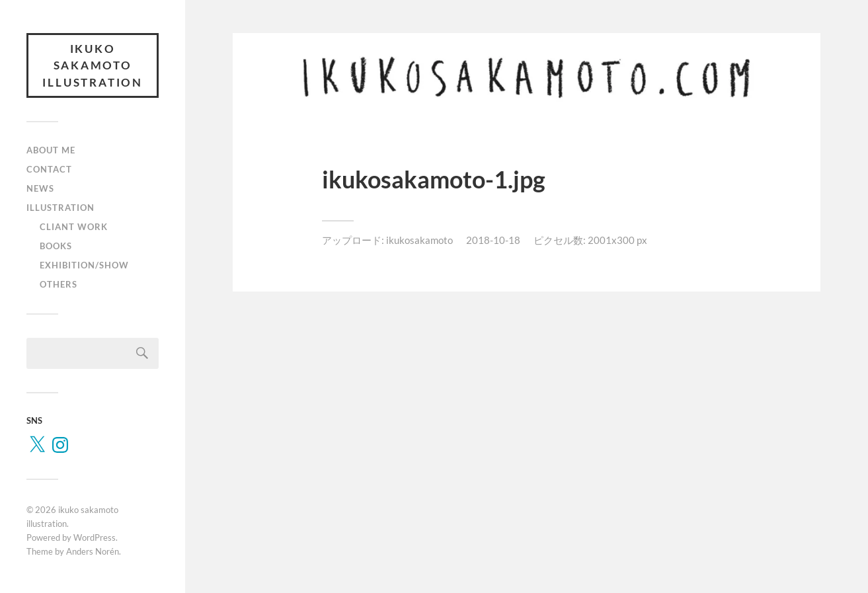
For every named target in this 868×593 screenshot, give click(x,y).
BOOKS (56, 247)
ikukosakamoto (419, 240)
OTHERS (59, 286)
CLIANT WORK (74, 228)
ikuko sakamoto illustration (93, 66)
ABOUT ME (51, 152)
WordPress (95, 539)
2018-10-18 (493, 240)
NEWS (40, 190)
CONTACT (49, 171)
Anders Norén (93, 553)
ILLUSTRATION (60, 209)
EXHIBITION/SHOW (84, 266)
